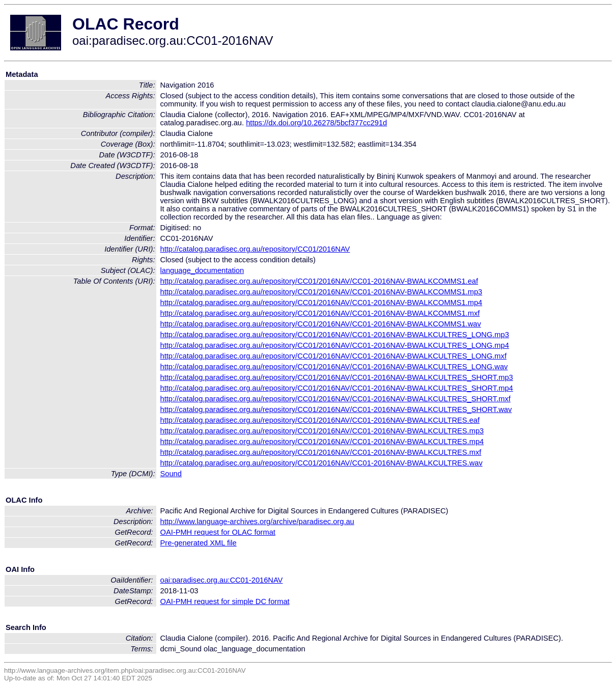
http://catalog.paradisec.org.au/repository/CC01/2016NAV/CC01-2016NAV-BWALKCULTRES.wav (321, 463)
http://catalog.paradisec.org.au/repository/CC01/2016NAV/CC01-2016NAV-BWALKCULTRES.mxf (321, 452)
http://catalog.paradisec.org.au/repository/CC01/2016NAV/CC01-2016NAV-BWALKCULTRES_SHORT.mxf (335, 399)
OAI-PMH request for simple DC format (225, 601)
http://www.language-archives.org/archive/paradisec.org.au (257, 522)
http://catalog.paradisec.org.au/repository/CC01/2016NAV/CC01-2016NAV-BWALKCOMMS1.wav (321, 324)
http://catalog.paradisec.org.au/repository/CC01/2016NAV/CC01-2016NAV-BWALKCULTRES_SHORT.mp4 (337, 388)
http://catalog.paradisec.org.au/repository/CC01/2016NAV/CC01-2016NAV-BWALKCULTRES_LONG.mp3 (335, 335)
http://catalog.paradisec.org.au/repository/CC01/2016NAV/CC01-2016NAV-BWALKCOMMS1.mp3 (321, 292)
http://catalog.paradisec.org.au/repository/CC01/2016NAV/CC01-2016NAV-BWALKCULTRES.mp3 (322, 431)
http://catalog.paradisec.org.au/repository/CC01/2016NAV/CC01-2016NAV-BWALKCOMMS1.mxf (320, 313)
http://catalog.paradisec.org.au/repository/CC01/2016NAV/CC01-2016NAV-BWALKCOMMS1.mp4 (321, 303)
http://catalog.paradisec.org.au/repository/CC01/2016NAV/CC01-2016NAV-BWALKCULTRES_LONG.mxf (333, 356)
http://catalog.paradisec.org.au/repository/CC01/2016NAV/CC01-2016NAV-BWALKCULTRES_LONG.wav (334, 367)
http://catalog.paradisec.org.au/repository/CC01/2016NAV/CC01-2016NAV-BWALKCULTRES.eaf (320, 420)
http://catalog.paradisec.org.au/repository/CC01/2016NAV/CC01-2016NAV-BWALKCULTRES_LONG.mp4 (335, 345)
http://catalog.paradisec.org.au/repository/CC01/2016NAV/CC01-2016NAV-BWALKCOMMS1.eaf (319, 281)
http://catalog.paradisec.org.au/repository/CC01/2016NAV (255, 249)
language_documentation (202, 270)
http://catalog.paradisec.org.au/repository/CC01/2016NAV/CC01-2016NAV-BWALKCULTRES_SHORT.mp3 (337, 377)
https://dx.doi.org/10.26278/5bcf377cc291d (316, 123)
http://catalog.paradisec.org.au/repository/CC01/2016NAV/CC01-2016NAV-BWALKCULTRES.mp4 (322, 442)
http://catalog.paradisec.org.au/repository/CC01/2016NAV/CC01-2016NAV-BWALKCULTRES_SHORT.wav (336, 409)
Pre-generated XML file (199, 543)
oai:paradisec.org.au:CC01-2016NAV (222, 580)
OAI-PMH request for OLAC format (218, 532)
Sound (171, 474)
